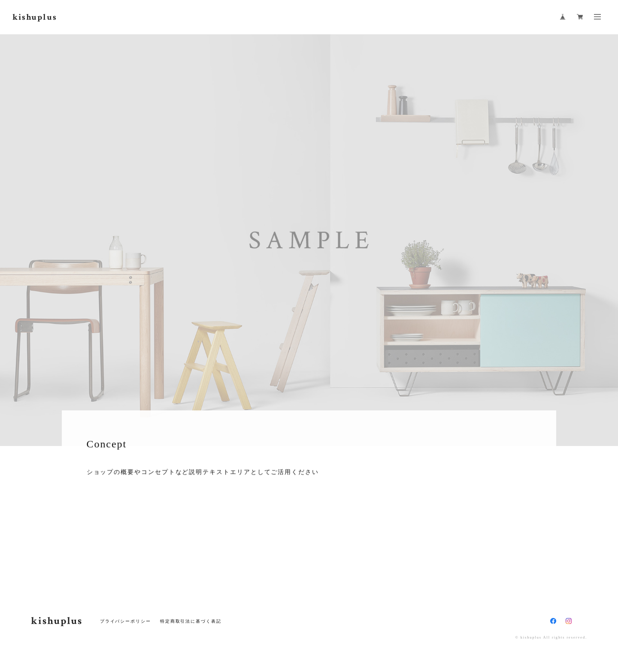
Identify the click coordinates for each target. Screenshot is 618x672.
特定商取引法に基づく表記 (191, 621)
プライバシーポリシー (126, 621)
